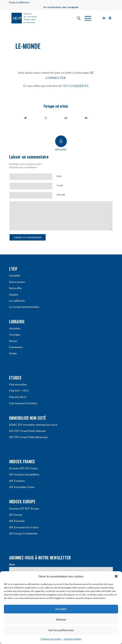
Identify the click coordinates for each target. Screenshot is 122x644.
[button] (116, 576)
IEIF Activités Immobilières (24, 474)
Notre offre (15, 288)
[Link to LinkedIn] (104, 18)
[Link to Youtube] (110, 18)
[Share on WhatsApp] (46, 118)
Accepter (61, 609)
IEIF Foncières (17, 481)
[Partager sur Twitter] (26, 118)
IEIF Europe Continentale (23, 534)
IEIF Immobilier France (22, 487)
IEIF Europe (16, 515)
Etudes (13, 353)
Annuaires (15, 328)
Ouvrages (15, 335)
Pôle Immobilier (18, 385)
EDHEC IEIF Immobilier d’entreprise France (33, 425)
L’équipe (14, 295)
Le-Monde (28, 46)
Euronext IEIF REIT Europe (24, 509)
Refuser (61, 620)
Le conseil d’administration (24, 307)
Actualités (15, 276)
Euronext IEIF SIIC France (23, 468)
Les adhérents (17, 301)
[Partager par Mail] (86, 118)
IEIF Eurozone (17, 521)
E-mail (60, 185)
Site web (61, 195)
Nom (59, 176)
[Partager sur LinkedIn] (66, 118)
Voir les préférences (61, 630)
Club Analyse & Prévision (23, 403)
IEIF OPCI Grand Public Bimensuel (28, 437)
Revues (13, 341)
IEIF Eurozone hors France (24, 527)
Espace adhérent (19, 2)
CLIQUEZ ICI (79, 86)
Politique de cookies (51, 639)
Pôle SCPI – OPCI (19, 391)
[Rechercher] (77, 18)
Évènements (16, 347)
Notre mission (17, 282)
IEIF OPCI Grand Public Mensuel (27, 431)
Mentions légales (72, 639)
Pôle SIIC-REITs (18, 397)
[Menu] (86, 18)
